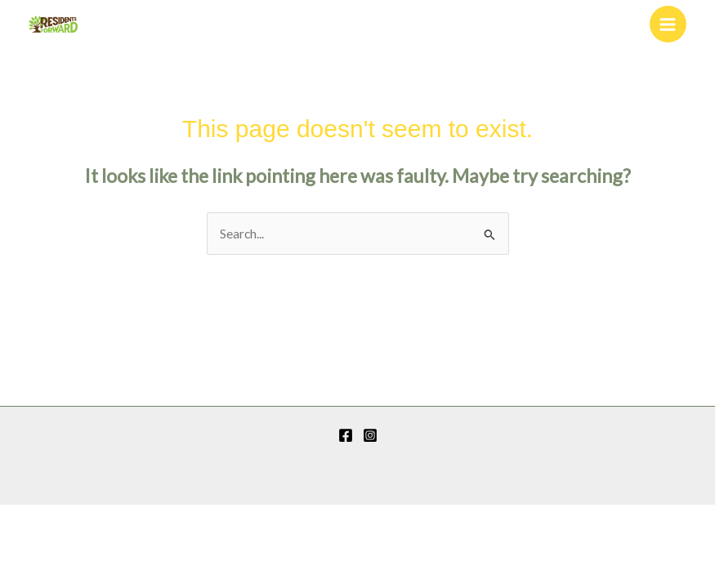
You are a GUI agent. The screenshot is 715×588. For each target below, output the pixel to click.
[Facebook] (346, 435)
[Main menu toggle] (668, 24)
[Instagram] (370, 435)
